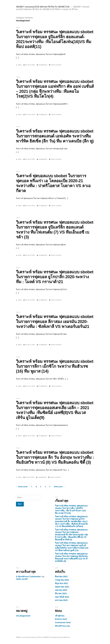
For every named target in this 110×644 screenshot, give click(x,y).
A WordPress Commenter (28, 577)
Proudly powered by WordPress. (61, 637)
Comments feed (63, 622)
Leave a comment (56, 65)
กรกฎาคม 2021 (62, 580)
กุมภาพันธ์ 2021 (62, 597)
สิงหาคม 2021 (61, 577)
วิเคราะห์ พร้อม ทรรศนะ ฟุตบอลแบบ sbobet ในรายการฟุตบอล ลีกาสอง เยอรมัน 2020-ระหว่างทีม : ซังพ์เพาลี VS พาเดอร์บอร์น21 (55, 322)
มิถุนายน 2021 (61, 583)
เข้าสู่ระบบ (60, 616)
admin (20, 65)
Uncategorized (43, 65)
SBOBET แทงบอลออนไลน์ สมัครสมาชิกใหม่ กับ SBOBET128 (43, 7)
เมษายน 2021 (61, 590)
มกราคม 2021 (61, 600)
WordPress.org (62, 626)
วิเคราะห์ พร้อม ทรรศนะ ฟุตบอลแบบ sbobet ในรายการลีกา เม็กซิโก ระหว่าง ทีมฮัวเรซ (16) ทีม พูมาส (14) (55, 366)
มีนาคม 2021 (61, 593)
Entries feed (61, 619)
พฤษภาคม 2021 (62, 587)
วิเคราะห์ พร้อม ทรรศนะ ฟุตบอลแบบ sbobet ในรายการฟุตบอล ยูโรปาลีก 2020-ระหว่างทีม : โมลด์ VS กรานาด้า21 (55, 277)
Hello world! (22, 579)
